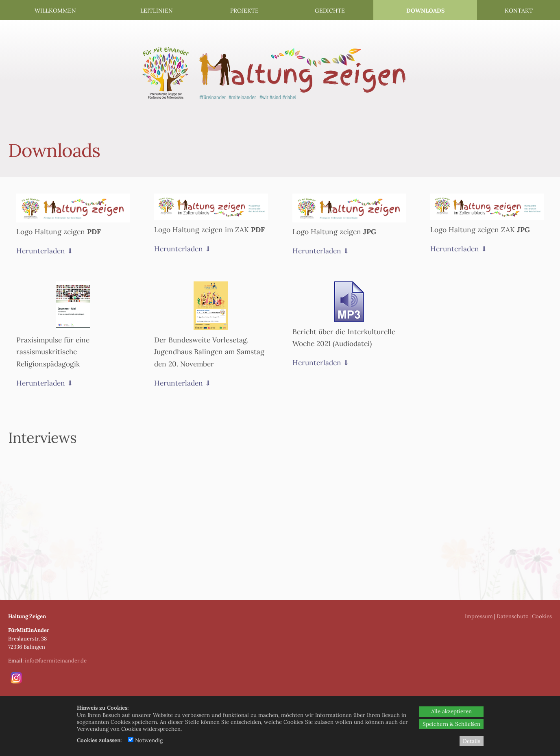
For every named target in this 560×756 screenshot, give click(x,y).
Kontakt (519, 11)
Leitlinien (157, 11)
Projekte (244, 11)
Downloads (425, 11)
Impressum (479, 616)
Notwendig (145, 740)
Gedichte (330, 11)
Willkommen (55, 11)
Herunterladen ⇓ (45, 251)
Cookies (542, 616)
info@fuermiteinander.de (56, 661)
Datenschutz (512, 616)
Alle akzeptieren (451, 711)
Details (472, 741)
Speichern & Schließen (451, 724)
